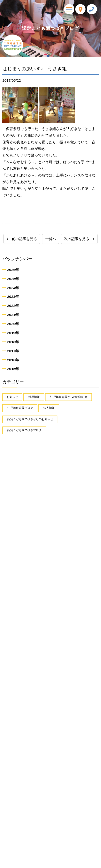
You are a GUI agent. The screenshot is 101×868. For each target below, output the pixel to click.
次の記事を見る (79, 239)
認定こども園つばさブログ (25, 430)
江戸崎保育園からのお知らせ (69, 397)
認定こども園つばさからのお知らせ (30, 419)
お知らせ (12, 397)
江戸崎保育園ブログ (20, 408)
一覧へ (51, 239)
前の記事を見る (22, 239)
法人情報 (49, 408)
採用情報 (34, 397)
